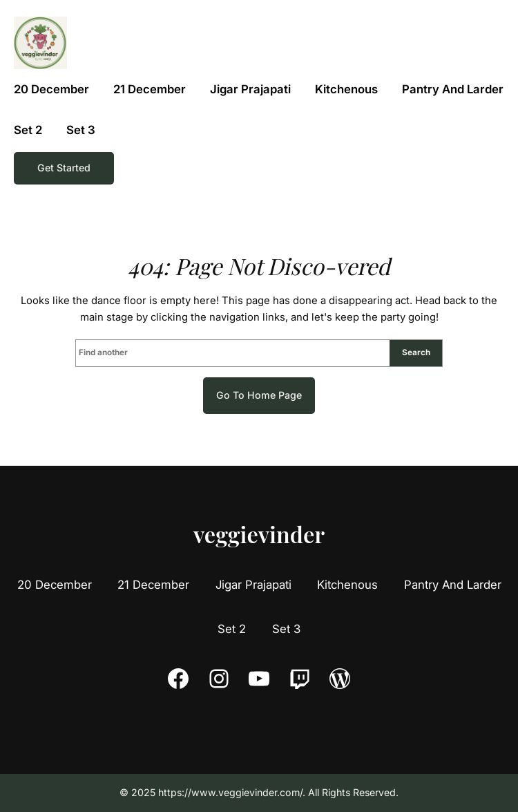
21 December (153, 585)
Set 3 (286, 629)
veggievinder (259, 534)
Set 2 (232, 629)
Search (416, 352)
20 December (55, 585)
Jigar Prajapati (253, 585)
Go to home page (259, 395)
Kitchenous (347, 585)
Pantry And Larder (453, 585)
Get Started (64, 168)
